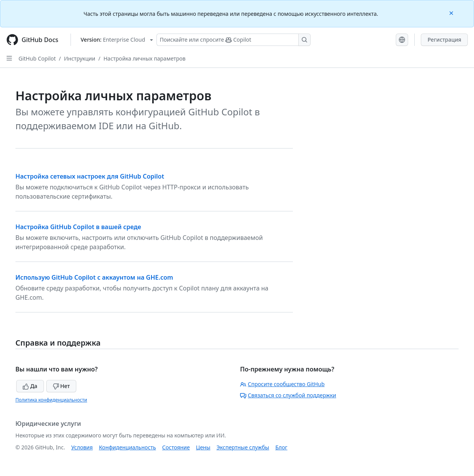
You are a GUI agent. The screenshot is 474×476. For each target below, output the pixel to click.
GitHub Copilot (37, 58)
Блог (281, 447)
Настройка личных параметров (144, 58)
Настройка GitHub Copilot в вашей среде (78, 227)
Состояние (176, 447)
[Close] (452, 13)
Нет (61, 386)
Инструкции (80, 58)
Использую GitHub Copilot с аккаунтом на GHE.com (94, 277)
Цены (203, 447)
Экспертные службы (243, 447)
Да (30, 386)
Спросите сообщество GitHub (282, 384)
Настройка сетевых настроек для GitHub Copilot (90, 176)
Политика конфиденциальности (51, 400)
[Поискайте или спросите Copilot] (234, 40)
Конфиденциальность (128, 447)
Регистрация (444, 40)
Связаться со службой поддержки (288, 395)
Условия (82, 447)
